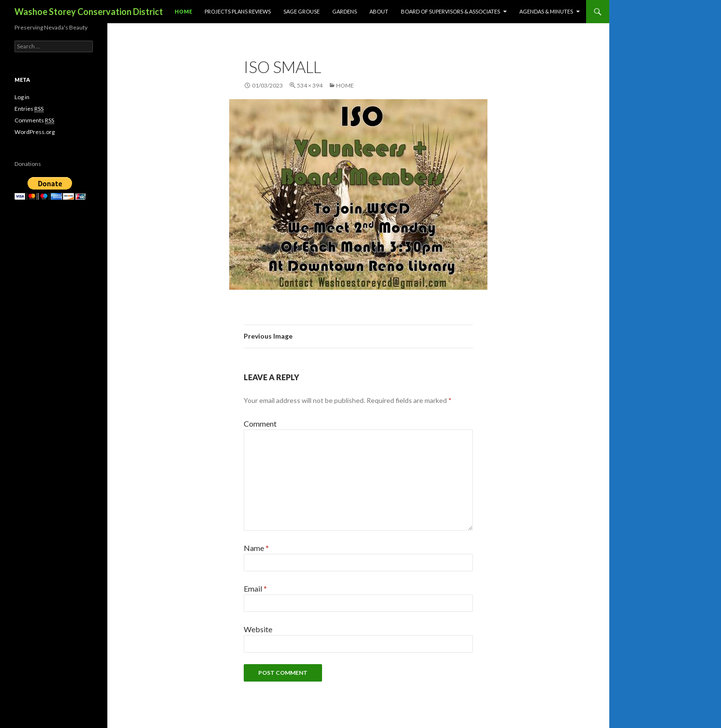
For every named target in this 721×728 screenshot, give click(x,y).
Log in (22, 97)
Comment (260, 423)
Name (256, 548)
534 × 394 (310, 85)
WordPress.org (35, 132)
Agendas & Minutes (546, 11)
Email (255, 588)
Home (183, 11)
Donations (28, 164)
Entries (29, 109)
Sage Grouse (302, 11)
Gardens (345, 11)
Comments (34, 120)
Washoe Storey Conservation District (89, 12)
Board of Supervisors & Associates (450, 11)
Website (258, 629)
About (379, 11)
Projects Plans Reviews (238, 11)
